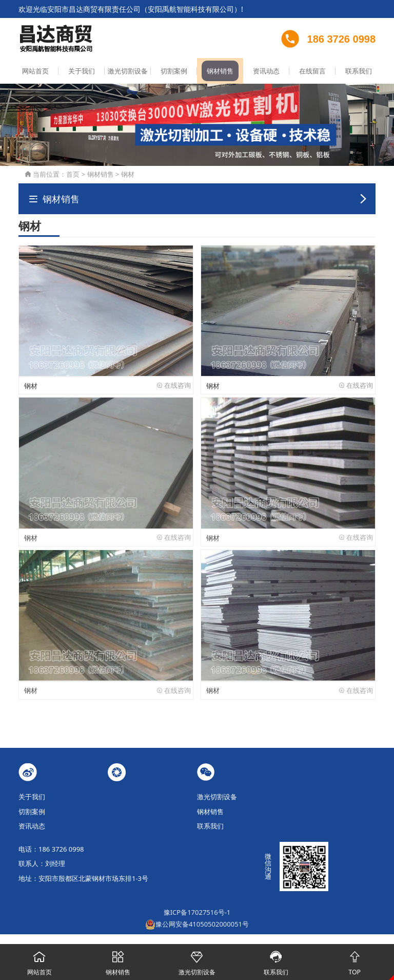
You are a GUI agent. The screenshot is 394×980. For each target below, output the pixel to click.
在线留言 (312, 72)
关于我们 (82, 72)
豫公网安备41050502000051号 (197, 924)
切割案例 (174, 72)
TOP (354, 960)
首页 (73, 175)
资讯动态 (266, 72)
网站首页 (35, 72)
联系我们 (359, 72)
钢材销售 (220, 72)
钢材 (128, 175)
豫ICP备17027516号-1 (197, 913)
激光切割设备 (128, 72)
